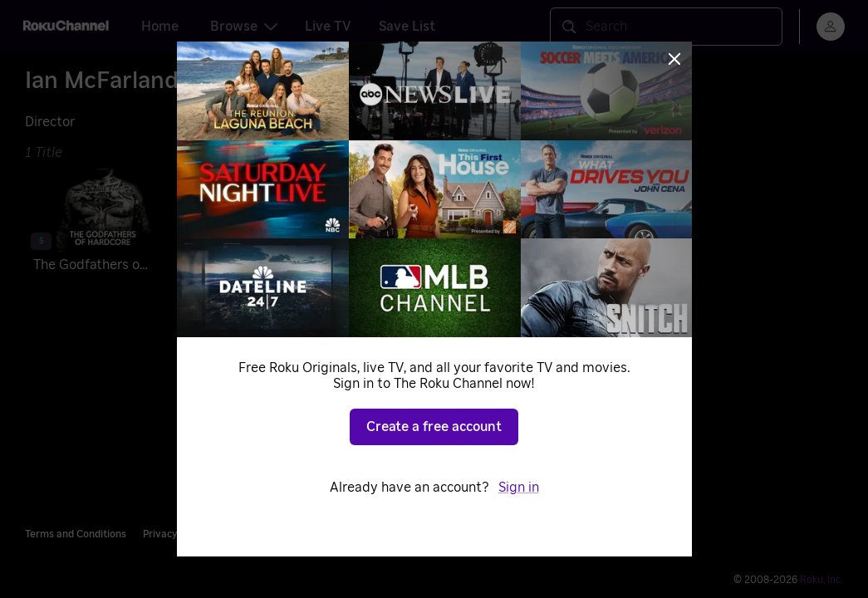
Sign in (519, 488)
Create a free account (434, 427)
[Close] (674, 59)
